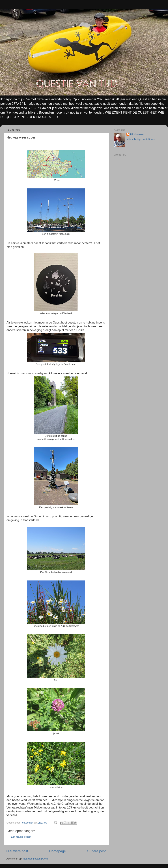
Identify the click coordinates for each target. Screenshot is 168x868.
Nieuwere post (17, 851)
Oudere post (96, 851)
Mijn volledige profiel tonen (141, 139)
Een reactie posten (21, 837)
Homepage (57, 851)
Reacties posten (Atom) (36, 859)
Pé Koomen (137, 134)
